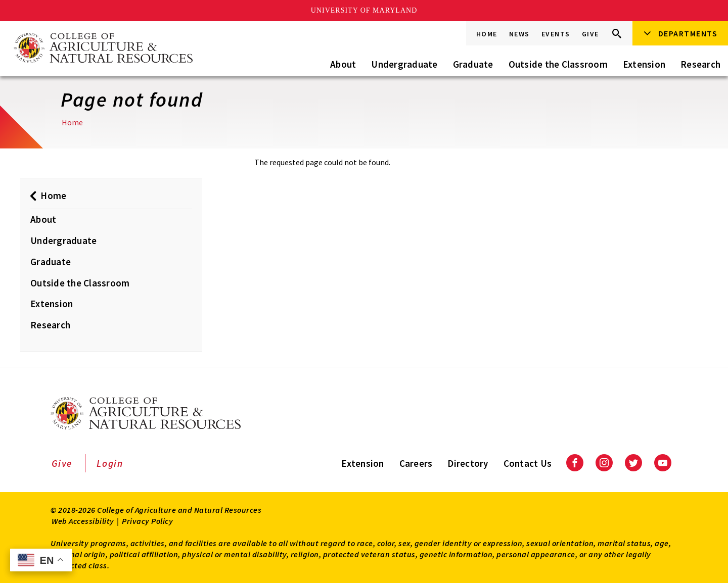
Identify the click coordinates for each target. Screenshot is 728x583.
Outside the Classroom (558, 64)
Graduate (473, 64)
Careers (416, 463)
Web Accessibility (83, 521)
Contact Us (528, 463)
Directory (468, 463)
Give (590, 34)
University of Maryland (364, 10)
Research (700, 64)
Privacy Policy (147, 521)
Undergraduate (404, 64)
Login (110, 463)
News (519, 34)
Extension (644, 64)
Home (487, 34)
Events (556, 34)
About (343, 64)
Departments (688, 33)
